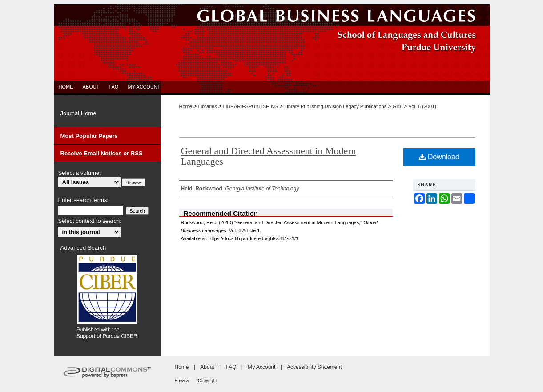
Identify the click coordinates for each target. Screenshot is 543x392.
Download (439, 157)
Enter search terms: (83, 200)
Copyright (207, 381)
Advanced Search (83, 248)
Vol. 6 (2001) (422, 106)
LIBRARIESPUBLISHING (250, 106)
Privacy (182, 381)
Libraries (208, 106)
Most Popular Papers (89, 136)
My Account (261, 367)
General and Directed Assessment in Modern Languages (269, 156)
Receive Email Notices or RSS (102, 153)
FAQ (231, 367)
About (207, 367)
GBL (398, 106)
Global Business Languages (272, 15)
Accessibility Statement (314, 367)
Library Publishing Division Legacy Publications (335, 106)
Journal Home (78, 113)
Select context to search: (90, 221)
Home (186, 106)
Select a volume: (80, 173)
